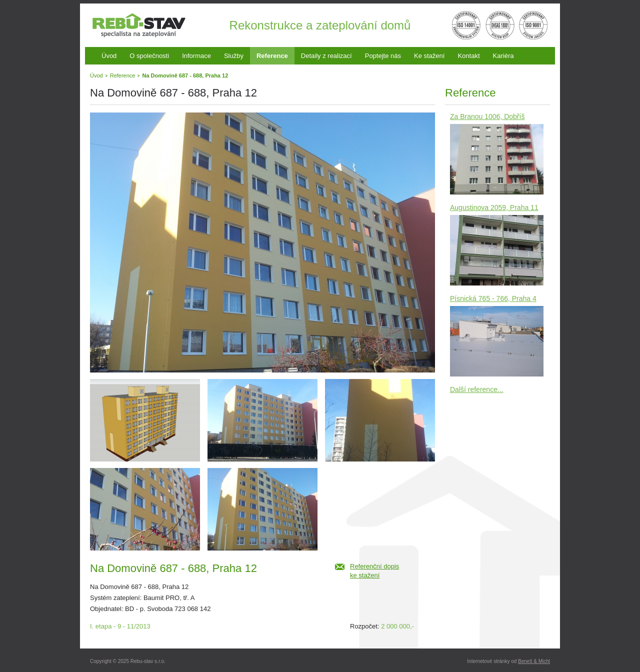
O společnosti (149, 56)
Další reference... (477, 389)
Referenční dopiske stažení (374, 571)
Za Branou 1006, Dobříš (487, 116)
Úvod (109, 56)
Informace (196, 56)
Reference (272, 56)
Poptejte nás (383, 56)
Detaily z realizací (326, 56)
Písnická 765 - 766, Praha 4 (493, 298)
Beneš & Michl (534, 661)
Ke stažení (429, 56)
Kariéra (503, 56)
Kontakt (468, 56)
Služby (234, 56)
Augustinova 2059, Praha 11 (494, 207)
